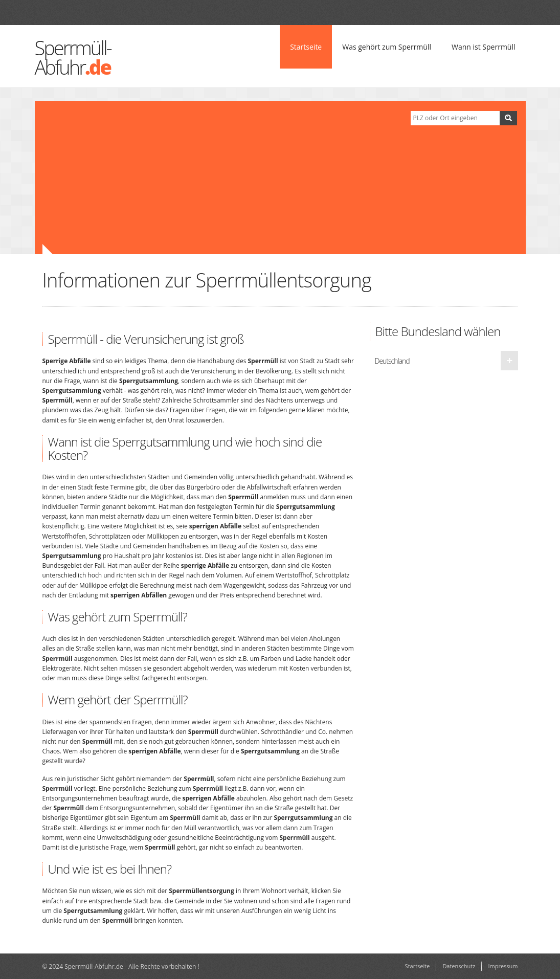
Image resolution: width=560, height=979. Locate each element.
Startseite (306, 47)
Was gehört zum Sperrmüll (387, 47)
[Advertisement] (219, 177)
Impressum (503, 966)
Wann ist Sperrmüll (484, 47)
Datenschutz (459, 966)
